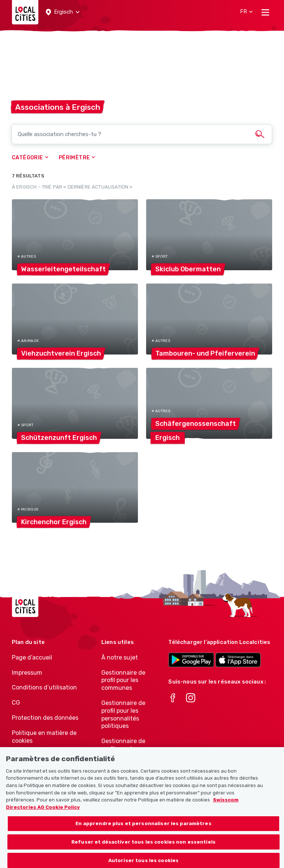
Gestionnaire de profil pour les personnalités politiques (123, 714)
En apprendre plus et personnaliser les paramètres (143, 830)
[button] (63, 12)
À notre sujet (120, 657)
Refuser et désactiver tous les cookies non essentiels (143, 848)
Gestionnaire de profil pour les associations (123, 749)
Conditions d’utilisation (44, 687)
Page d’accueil (32, 657)
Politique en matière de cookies (44, 737)
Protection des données (45, 718)
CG (16, 703)
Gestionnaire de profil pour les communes (123, 680)
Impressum (27, 673)
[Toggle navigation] (265, 12)
